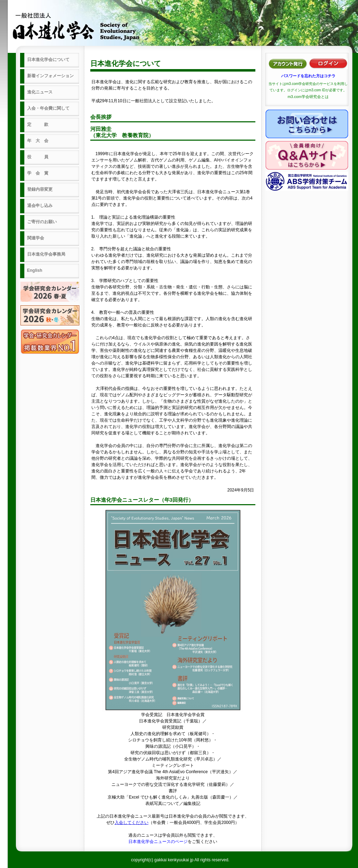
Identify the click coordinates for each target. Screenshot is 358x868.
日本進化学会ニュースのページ (158, 842)
